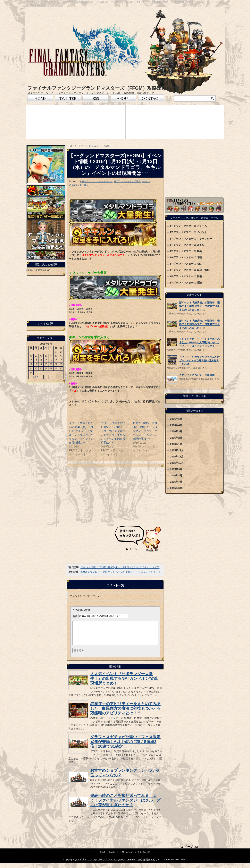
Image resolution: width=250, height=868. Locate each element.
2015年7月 (176, 482)
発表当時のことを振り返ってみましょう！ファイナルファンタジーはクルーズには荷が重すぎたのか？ (125, 805)
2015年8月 (176, 476)
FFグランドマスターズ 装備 (186, 276)
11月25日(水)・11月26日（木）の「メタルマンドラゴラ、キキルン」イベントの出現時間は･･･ (145, 431)
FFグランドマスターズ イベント (97, 181)
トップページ (40, 98)
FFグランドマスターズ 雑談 (186, 283)
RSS (96, 98)
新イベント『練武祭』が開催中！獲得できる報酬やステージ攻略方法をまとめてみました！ (199, 306)
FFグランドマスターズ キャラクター (191, 239)
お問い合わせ (151, 98)
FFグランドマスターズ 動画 (186, 251)
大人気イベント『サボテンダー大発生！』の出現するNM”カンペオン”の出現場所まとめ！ (125, 683)
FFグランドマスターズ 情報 (127, 181)
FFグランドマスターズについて (123, 98)
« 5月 (36, 377)
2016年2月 (176, 438)
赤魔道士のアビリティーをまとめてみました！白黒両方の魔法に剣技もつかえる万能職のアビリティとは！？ (125, 713)
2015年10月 (177, 463)
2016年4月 (176, 425)
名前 (75, 616)
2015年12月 (177, 450)
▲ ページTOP (190, 851)
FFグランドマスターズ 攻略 (186, 264)
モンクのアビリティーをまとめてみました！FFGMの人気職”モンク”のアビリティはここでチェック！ (199, 342)
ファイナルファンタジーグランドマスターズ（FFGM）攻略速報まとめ (104, 88)
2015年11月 (177, 457)
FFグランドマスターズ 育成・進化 (190, 270)
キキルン (146, 181)
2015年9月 (176, 469)
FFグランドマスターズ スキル (187, 245)
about (129, 857)
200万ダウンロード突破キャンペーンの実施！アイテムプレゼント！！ (121, 572)
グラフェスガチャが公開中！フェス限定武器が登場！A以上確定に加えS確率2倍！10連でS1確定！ (125, 746)
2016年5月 (176, 419)
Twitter (68, 98)
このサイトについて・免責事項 (197, 375)
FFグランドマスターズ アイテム (189, 226)
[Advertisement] (115, 496)
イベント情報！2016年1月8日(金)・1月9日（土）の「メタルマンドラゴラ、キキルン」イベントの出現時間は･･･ (145, 567)
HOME (103, 857)
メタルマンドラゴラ (79, 185)
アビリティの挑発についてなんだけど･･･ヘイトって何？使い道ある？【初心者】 (199, 360)
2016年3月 (176, 431)
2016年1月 (176, 444)
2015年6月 (176, 488)
